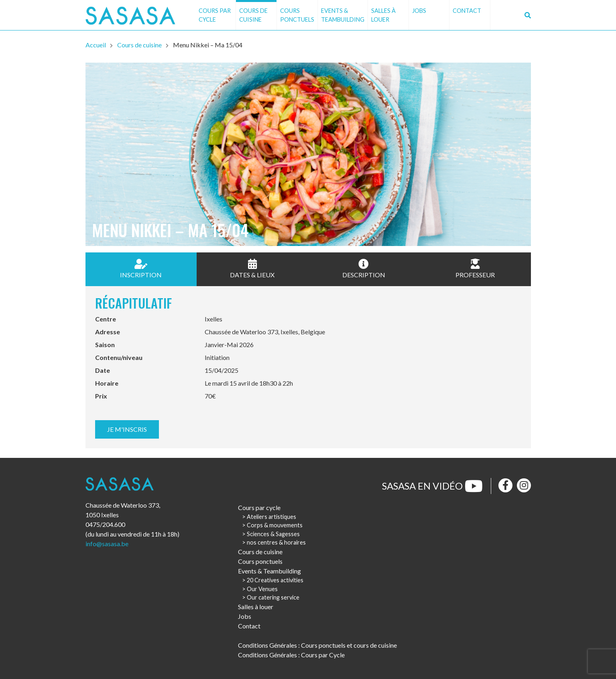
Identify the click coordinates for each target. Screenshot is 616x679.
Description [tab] (364, 269)
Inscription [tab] (141, 269)
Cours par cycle (215, 15)
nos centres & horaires (276, 542)
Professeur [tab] (475, 269)
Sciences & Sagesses (273, 534)
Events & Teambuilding (343, 15)
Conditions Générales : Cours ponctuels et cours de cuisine (317, 645)
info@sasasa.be (107, 544)
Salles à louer (383, 15)
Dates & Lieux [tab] (252, 269)
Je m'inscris (127, 429)
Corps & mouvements (275, 525)
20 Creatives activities (275, 580)
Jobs (419, 11)
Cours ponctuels (297, 15)
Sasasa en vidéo (432, 486)
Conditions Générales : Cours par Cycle (291, 655)
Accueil (96, 45)
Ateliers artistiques (271, 517)
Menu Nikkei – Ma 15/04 (208, 45)
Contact (467, 11)
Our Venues (262, 589)
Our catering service (273, 597)
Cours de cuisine (253, 15)
